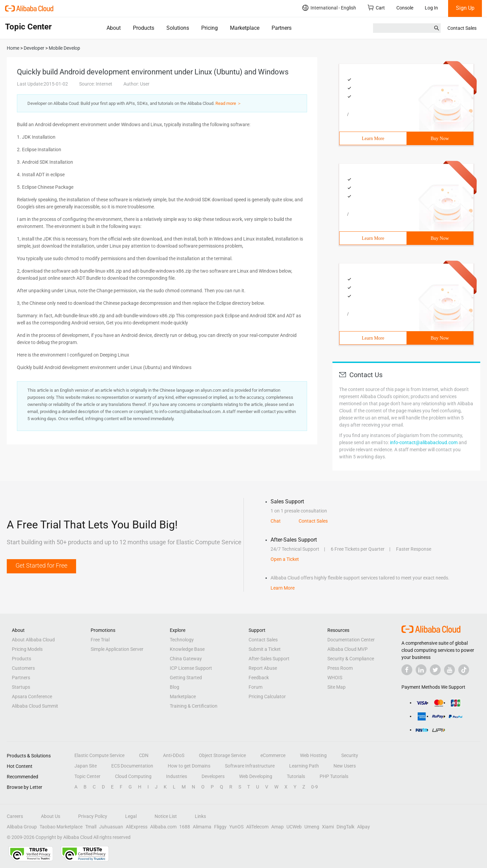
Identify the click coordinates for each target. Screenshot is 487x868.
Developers (213, 776)
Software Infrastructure (250, 766)
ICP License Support (191, 668)
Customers (23, 668)
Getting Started (186, 678)
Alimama (202, 827)
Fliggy (220, 827)
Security (350, 755)
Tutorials (296, 776)
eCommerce (273, 755)
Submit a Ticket (265, 649)
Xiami (328, 827)
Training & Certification (194, 706)
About (114, 28)
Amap (277, 827)
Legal (131, 816)
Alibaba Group (22, 827)
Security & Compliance (351, 659)
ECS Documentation (132, 766)
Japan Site (86, 766)
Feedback (259, 678)
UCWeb (294, 827)
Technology (182, 640)
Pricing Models (27, 649)
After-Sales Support (269, 659)
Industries (177, 776)
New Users (345, 766)
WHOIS (335, 678)
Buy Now (440, 139)
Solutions (178, 28)
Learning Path (304, 766)
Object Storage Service (222, 755)
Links (200, 816)
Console (405, 8)
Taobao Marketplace (61, 827)
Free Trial (100, 640)
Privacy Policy (93, 816)
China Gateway (186, 659)
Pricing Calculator (267, 696)
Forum (256, 687)
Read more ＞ (228, 103)
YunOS (236, 827)
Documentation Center (351, 640)
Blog (175, 687)
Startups (21, 687)
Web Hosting (313, 755)
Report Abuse (263, 668)
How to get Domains (189, 766)
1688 (185, 827)
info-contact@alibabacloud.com (424, 442)
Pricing (210, 28)
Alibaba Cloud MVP (347, 649)
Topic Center (87, 776)
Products (144, 28)
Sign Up (465, 8)
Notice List (166, 816)
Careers (15, 816)
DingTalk (345, 827)
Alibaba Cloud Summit (35, 706)
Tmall (91, 827)
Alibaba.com (163, 827)
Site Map (337, 687)
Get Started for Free (41, 565)
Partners (282, 28)
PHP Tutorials (334, 776)
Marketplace (245, 28)
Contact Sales (462, 28)
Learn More (373, 139)
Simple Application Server (117, 649)
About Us (51, 816)
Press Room (340, 668)
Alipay (364, 827)
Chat (276, 521)
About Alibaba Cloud (33, 640)
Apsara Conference (32, 696)
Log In (431, 8)
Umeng (312, 827)
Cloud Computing (133, 776)
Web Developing (256, 776)
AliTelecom (257, 827)
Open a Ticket (285, 559)
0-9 (315, 787)
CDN (144, 755)
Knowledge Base (187, 649)
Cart (376, 8)
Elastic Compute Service (99, 755)
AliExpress (137, 827)
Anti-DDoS (174, 755)
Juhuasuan (111, 827)
